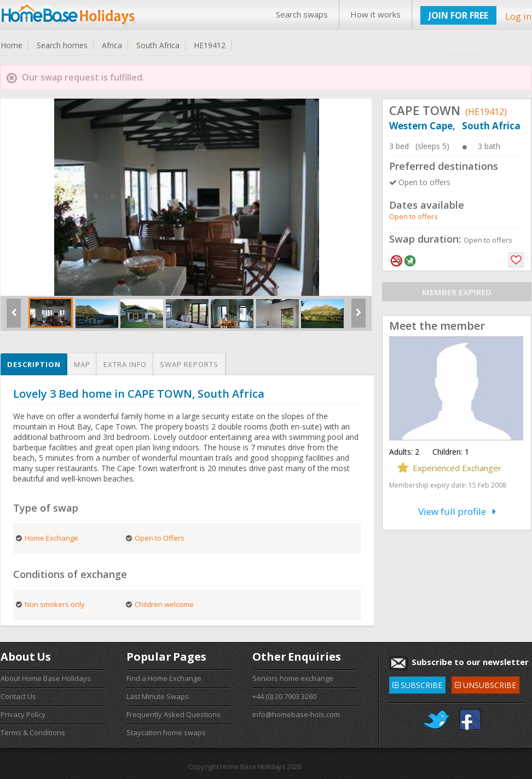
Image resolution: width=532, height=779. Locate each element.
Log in (518, 16)
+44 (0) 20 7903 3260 (284, 696)
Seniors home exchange (293, 678)
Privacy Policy (23, 714)
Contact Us (18, 696)
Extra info (125, 364)
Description (34, 364)
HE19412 (210, 45)
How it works (375, 14)
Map (82, 364)
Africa (112, 45)
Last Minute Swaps (158, 696)
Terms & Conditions (33, 732)
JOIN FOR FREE (458, 15)
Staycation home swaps (166, 732)
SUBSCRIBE (417, 683)
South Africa (158, 45)
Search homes (62, 45)
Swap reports (189, 364)
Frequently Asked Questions (174, 714)
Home (11, 45)
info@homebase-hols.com (296, 714)
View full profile (457, 511)
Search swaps (302, 14)
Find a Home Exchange (164, 678)
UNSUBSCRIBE (485, 683)
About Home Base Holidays (46, 678)
